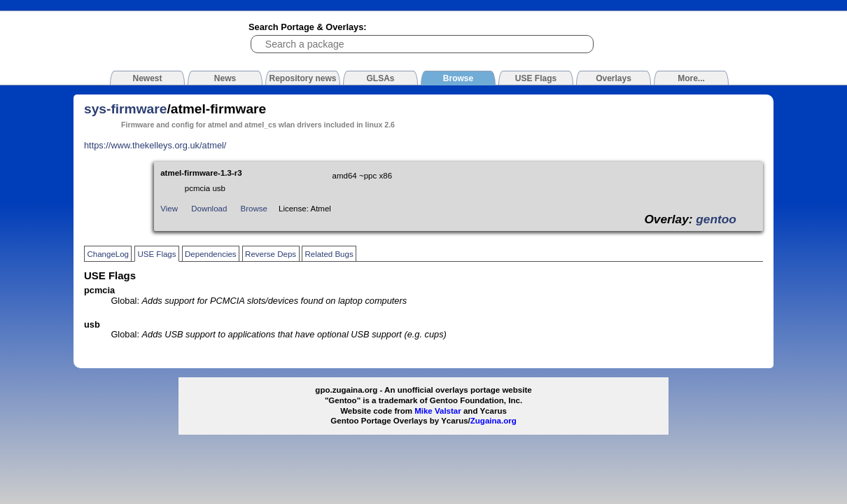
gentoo (716, 219)
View (169, 209)
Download (209, 209)
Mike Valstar (438, 411)
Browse (254, 209)
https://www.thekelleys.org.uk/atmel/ (155, 145)
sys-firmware (125, 109)
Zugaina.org (493, 421)
